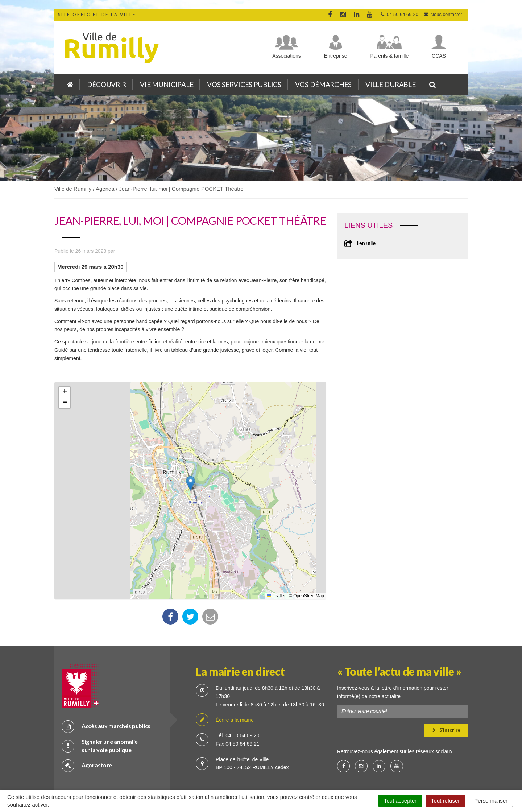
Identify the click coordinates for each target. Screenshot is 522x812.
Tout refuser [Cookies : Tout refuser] (445, 801)
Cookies (252, 776)
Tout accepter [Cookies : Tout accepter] (400, 801)
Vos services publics (244, 84)
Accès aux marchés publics (106, 701)
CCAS (439, 56)
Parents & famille (389, 56)
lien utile (360, 243)
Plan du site (192, 776)
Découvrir (107, 84)
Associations (287, 56)
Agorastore (87, 740)
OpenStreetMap (309, 596)
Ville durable (390, 84)
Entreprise (336, 56)
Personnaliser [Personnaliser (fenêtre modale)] (491, 801)
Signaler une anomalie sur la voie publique (100, 721)
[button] (190, 483)
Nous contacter (443, 14)
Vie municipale (167, 84)
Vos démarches (323, 84)
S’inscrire (446, 705)
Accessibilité (328, 776)
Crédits (224, 776)
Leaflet (276, 596)
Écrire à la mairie (225, 695)
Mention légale (288, 776)
